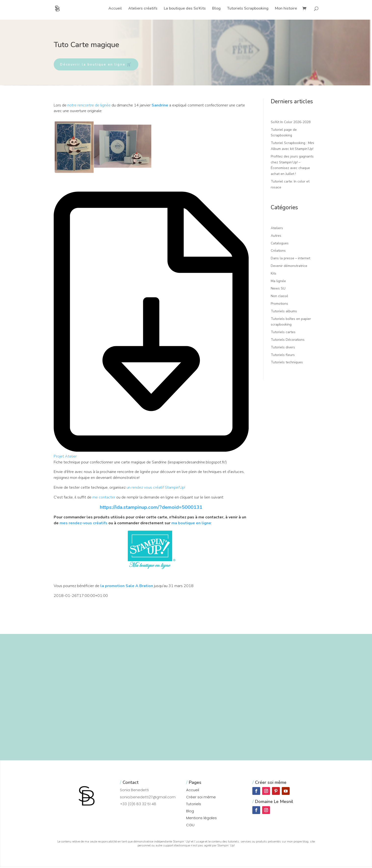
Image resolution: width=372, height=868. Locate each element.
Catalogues (280, 244)
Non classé (279, 297)
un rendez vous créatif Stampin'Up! (156, 488)
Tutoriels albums (284, 312)
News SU (278, 289)
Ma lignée (278, 282)
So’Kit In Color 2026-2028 (291, 123)
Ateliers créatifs (143, 9)
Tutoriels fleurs (283, 355)
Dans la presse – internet (290, 259)
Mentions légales (201, 819)
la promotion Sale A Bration (127, 587)
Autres (276, 236)
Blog (216, 9)
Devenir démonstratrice (289, 267)
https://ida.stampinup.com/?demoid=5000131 (151, 508)
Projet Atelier (65, 457)
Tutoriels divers (283, 348)
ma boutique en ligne (191, 524)
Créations (278, 251)
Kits (274, 274)
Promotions (279, 304)
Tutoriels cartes (283, 333)
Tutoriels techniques (287, 363)
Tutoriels (194, 805)
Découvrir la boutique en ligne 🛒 (99, 65)
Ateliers (277, 229)
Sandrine (160, 106)
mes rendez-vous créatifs (83, 524)
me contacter (104, 498)
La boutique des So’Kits (185, 9)
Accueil (115, 9)
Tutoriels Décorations (288, 340)
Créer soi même (201, 797)
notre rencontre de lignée (89, 106)
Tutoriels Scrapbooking (248, 9)
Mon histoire (286, 9)
